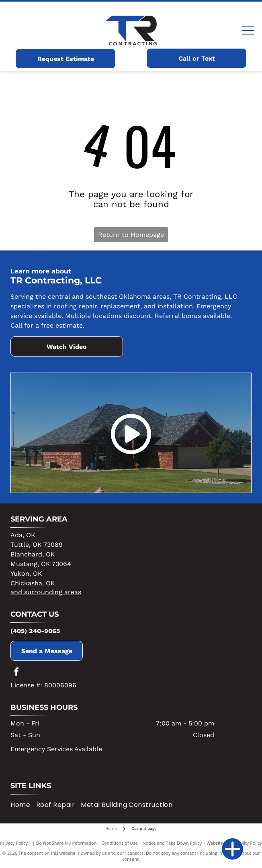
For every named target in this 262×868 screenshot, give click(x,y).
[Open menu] (248, 31)
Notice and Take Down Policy (172, 843)
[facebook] (16, 673)
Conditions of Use (120, 843)
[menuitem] (23, 805)
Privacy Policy (14, 843)
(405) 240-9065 (35, 631)
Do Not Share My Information (67, 843)
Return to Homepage (131, 235)
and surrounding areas (46, 592)
